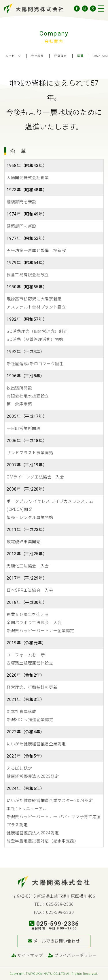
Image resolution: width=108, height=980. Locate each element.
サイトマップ (27, 955)
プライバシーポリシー (72, 955)
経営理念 (60, 56)
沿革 (80, 56)
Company (54, 34)
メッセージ (13, 56)
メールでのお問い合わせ (54, 941)
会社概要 (37, 56)
